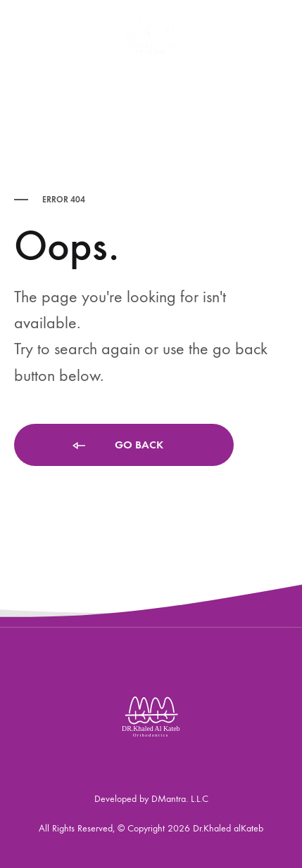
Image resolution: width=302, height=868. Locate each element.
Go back (117, 446)
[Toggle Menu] (21, 32)
